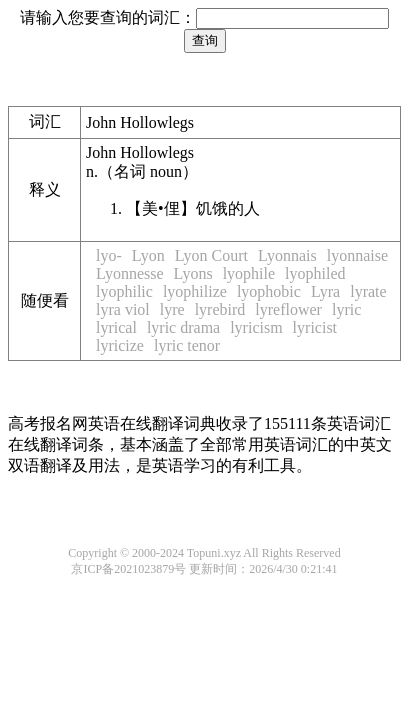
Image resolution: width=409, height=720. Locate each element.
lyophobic (269, 291)
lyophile (249, 273)
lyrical (116, 327)
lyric (346, 309)
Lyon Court (211, 255)
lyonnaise (357, 255)
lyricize (120, 345)
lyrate (368, 291)
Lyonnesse (130, 273)
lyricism (256, 327)
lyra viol (123, 309)
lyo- (109, 255)
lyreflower (288, 309)
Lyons (193, 273)
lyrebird (220, 309)
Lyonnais (287, 255)
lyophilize (195, 291)
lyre (172, 309)
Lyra (325, 291)
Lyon (148, 255)
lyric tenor (187, 345)
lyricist (315, 327)
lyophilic (124, 291)
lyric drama (183, 327)
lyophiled (315, 273)
